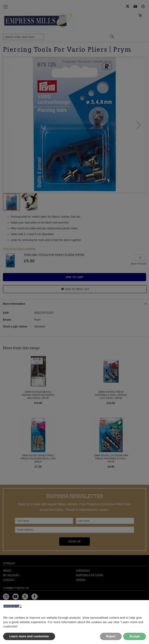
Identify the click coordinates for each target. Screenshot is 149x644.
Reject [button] (111, 636)
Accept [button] (135, 636)
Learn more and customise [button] (29, 636)
